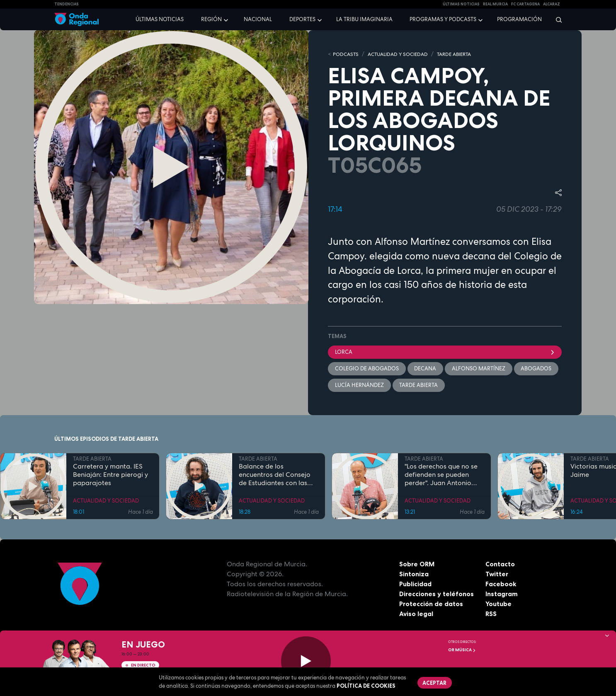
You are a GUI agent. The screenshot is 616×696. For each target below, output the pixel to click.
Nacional (258, 19)
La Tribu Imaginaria (364, 19)
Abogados (537, 369)
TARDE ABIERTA (464, 54)
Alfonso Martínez (479, 369)
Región (211, 19)
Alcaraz (552, 4)
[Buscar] (556, 19)
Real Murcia (495, 4)
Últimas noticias (160, 19)
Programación (519, 19)
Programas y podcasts (443, 19)
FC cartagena (525, 4)
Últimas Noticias (461, 4)
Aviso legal (416, 614)
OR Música (462, 650)
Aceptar (435, 683)
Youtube (498, 604)
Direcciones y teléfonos (437, 594)
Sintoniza (414, 575)
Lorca (445, 352)
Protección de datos (432, 604)
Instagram (502, 594)
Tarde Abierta (419, 385)
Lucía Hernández (359, 385)
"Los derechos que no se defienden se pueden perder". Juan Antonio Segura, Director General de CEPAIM (443, 476)
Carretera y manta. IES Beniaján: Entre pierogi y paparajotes (110, 476)
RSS (491, 614)
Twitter (497, 575)
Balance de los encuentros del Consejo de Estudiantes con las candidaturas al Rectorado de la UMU (275, 476)
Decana (426, 369)
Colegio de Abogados (367, 369)
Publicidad (416, 585)
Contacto (500, 565)
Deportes (302, 19)
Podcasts (347, 54)
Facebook (501, 585)
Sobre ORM (417, 565)
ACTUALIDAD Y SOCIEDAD (402, 54)
